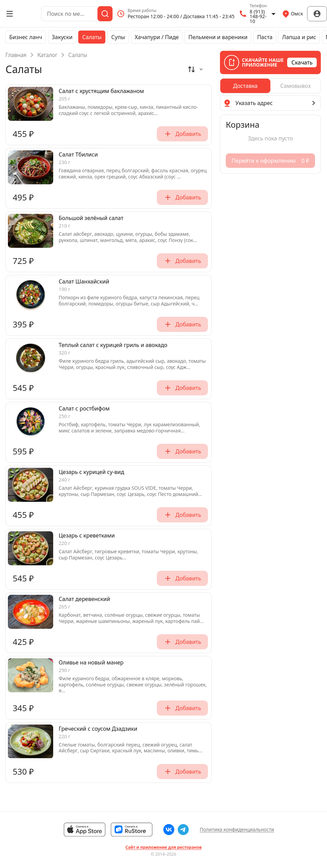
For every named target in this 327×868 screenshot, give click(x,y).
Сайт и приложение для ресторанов (163, 847)
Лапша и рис (299, 37)
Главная (16, 55)
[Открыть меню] (10, 14)
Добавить (182, 134)
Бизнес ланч (26, 37)
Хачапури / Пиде (157, 37)
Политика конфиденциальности (237, 829)
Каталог (47, 55)
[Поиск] (105, 14)
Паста (265, 37)
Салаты (92, 37)
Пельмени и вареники (218, 37)
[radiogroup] (270, 86)
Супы (118, 37)
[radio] (245, 86)
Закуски (62, 37)
